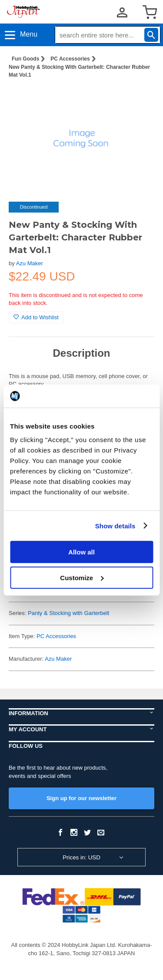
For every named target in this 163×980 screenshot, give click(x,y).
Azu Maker (30, 263)
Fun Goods (25, 59)
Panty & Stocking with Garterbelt (68, 613)
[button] (139, 99)
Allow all (81, 552)
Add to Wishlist (36, 317)
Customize (82, 577)
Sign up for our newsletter (81, 798)
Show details (115, 525)
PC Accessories (70, 59)
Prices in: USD (81, 857)
